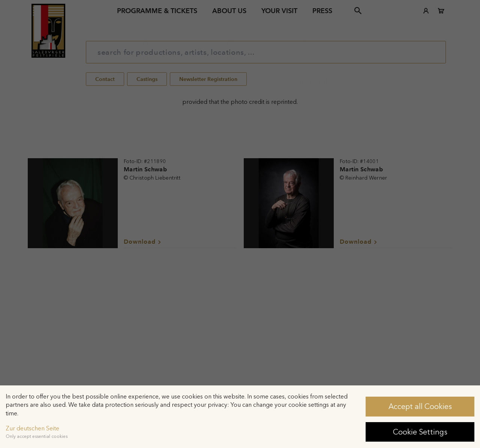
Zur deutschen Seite (32, 428)
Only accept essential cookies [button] (37, 436)
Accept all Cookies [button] (420, 406)
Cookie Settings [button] (420, 432)
